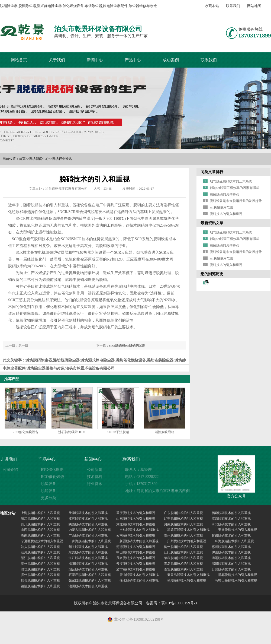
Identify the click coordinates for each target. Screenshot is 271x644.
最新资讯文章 (212, 223)
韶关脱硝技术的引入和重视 (88, 547)
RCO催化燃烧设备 (26, 432)
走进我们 (9, 459)
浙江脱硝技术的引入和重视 (40, 519)
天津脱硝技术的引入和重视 (88, 513)
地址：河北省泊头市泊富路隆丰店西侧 (157, 491)
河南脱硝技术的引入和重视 (183, 524)
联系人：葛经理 (138, 470)
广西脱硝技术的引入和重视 (88, 535)
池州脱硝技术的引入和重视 (88, 586)
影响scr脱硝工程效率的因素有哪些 (234, 188)
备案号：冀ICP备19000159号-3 (171, 603)
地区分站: (8, 513)
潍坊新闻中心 (39, 159)
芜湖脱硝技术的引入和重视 (187, 580)
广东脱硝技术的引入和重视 (183, 513)
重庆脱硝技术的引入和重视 (136, 513)
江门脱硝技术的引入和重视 (183, 552)
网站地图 (254, 6)
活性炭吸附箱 (164, 432)
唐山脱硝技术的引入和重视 (139, 575)
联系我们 (233, 6)
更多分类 (49, 498)
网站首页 (19, 60)
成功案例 (171, 60)
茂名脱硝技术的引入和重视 (136, 558)
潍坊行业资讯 (62, 159)
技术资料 (95, 477)
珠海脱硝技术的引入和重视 (234, 541)
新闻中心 (95, 60)
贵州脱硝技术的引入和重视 (183, 535)
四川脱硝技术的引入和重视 (40, 524)
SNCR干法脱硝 (118, 432)
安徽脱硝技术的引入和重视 (238, 530)
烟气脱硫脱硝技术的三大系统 (231, 181)
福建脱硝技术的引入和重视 (231, 513)
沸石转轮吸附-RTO (72, 432)
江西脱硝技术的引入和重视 (231, 519)
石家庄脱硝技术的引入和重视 (90, 575)
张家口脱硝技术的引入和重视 (90, 580)
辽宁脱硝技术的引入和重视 (183, 519)
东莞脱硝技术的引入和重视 (88, 552)
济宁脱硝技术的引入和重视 (136, 569)
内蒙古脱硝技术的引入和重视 (90, 530)
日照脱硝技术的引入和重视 (231, 569)
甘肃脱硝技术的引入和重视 (231, 535)
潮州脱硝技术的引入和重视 (40, 564)
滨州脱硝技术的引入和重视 (40, 575)
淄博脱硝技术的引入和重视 (231, 564)
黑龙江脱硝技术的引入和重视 (188, 530)
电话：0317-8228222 (142, 477)
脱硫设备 (49, 484)
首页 (22, 159)
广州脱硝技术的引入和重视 (187, 541)
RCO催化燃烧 (52, 477)
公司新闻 (95, 470)
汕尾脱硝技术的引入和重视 (40, 552)
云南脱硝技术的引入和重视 (136, 535)
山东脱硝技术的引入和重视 (136, 519)
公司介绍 (10, 470)
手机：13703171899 (141, 484)
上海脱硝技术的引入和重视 (40, 513)
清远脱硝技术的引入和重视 (231, 558)
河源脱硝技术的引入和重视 (136, 547)
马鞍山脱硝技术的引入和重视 (236, 580)
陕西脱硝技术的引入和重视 (88, 524)
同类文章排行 (212, 172)
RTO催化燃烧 (52, 470)
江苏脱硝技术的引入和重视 (88, 519)
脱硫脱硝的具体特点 (224, 194)
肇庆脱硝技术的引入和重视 (183, 558)
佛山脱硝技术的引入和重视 (231, 552)
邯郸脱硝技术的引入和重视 (238, 575)
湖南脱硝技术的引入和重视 (40, 535)
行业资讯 (95, 484)
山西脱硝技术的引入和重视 (40, 530)
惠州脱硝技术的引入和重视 (231, 547)
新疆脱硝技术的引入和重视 (139, 541)
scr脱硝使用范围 (221, 207)
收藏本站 (212, 6)
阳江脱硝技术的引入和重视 (40, 558)
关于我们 (57, 60)
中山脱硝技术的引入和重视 (136, 552)
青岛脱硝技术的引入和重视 (183, 564)
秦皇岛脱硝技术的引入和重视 (188, 575)
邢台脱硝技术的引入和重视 (40, 580)
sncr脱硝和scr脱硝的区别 (127, 345)
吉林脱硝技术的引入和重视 (139, 530)
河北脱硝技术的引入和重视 (231, 524)
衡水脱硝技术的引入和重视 (139, 580)
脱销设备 (49, 491)
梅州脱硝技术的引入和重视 (183, 547)
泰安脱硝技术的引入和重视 (183, 569)
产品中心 (133, 60)
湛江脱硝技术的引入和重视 (88, 558)
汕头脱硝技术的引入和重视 (40, 547)
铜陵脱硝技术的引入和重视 (40, 586)
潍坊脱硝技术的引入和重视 (40, 569)
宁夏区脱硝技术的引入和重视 (42, 541)
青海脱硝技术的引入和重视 (91, 541)
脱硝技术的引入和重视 (226, 214)
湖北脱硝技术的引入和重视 (136, 524)
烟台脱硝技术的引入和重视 (88, 569)
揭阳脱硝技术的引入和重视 (88, 564)
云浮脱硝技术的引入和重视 (136, 564)
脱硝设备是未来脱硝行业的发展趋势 (236, 201)
